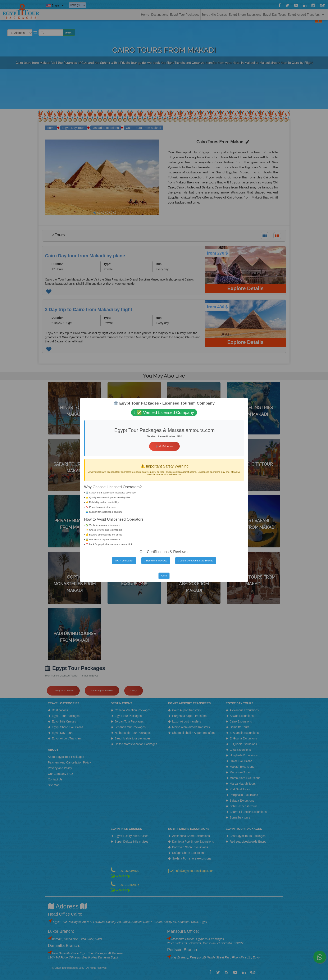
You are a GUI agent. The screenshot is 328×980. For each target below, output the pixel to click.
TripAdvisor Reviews (156, 561)
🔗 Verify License (164, 446)
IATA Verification (124, 561)
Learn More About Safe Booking (196, 561)
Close (164, 576)
